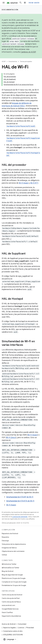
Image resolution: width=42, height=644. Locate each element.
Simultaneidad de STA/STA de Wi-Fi (20, 501)
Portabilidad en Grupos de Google (14, 585)
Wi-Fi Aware (24, 183)
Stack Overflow (7, 612)
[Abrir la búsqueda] (21, 3)
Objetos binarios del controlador (13, 551)
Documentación (10, 10)
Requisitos (5, 537)
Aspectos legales (9, 628)
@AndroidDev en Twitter (10, 568)
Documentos (13, 61)
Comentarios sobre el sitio (13, 631)
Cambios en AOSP (28, 52)
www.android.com (8, 605)
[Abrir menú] (4, 3)
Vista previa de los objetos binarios (14, 544)
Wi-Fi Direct (11, 438)
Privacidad (30, 628)
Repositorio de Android (10, 533)
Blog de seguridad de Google (12, 575)
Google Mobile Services (10, 609)
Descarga (5, 541)
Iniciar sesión (34, 3)
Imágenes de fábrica (9, 548)
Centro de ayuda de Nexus (11, 602)
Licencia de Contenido (20, 517)
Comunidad (22, 624)
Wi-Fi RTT (34, 183)
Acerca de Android (9, 624)
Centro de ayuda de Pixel (11, 598)
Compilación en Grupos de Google (14, 582)
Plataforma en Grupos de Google (14, 578)
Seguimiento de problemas (11, 616)
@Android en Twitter (9, 564)
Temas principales (26, 61)
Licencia (21, 628)
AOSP (4, 61)
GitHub (4, 555)
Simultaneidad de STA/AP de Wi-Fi (20, 497)
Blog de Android (8, 571)
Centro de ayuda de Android (12, 595)
